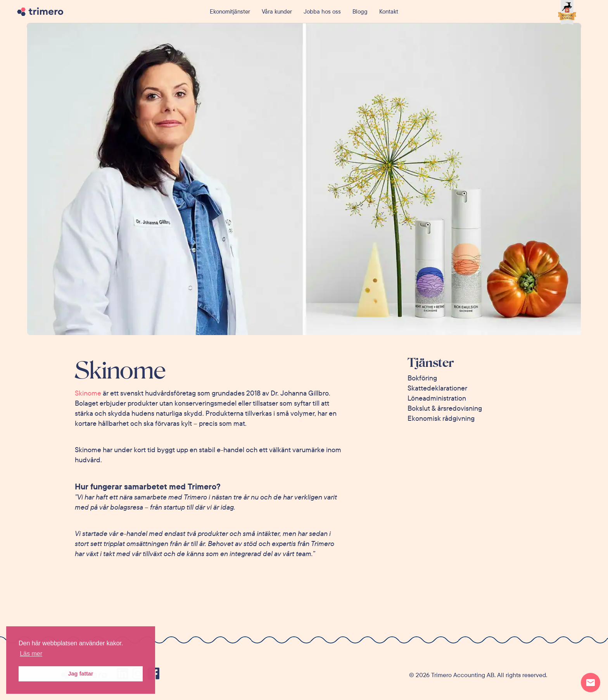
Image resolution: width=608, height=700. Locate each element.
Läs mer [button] (31, 654)
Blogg (360, 11)
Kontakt (389, 11)
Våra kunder (277, 11)
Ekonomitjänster (230, 11)
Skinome (88, 393)
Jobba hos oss (322, 11)
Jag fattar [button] (81, 674)
